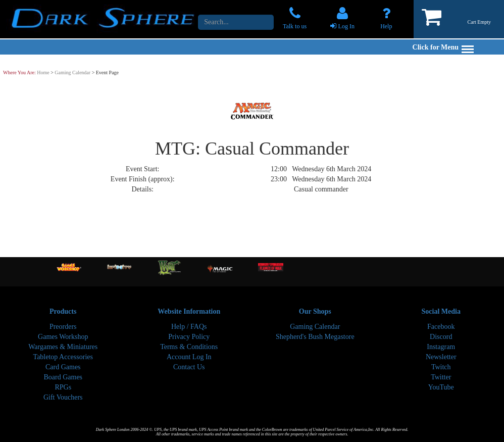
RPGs (63, 387)
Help (386, 26)
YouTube (441, 387)
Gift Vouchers (63, 397)
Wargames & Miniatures (63, 347)
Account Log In (189, 357)
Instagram (441, 347)
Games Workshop (63, 337)
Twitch (441, 367)
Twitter (441, 377)
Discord (441, 337)
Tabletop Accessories (63, 357)
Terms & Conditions (189, 347)
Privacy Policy (189, 337)
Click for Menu (443, 47)
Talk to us (295, 26)
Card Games (63, 367)
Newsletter (441, 357)
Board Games (63, 377)
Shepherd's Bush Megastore (315, 337)
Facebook (441, 327)
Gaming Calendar (72, 72)
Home (43, 72)
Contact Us (189, 367)
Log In (346, 26)
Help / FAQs (189, 327)
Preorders (63, 327)
